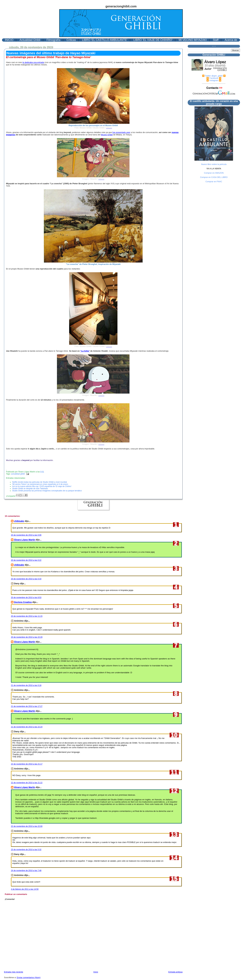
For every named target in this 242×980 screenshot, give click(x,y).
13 (174, 834)
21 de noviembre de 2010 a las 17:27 (27, 706)
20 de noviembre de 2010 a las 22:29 (27, 637)
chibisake (19, 521)
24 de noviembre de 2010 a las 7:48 (26, 871)
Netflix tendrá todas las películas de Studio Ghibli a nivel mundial (40, 482)
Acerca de (231, 40)
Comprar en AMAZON (214, 173)
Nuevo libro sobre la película (214, 164)
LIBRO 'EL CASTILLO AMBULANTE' (105, 40)
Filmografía (53, 40)
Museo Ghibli (107, 135)
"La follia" (85, 351)
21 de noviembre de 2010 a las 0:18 (26, 685)
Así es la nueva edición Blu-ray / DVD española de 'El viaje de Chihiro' (42, 486)
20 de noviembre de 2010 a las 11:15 (27, 616)
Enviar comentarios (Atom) (29, 977)
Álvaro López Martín (25, 540)
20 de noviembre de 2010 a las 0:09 (26, 535)
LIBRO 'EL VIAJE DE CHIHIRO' (153, 40)
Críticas (71, 40)
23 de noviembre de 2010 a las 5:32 (26, 850)
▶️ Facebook (212, 78)
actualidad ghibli (18, 474)
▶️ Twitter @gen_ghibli (212, 76)
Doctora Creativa (23, 602)
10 (174, 735)
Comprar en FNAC (214, 182)
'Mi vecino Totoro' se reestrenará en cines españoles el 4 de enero (40, 484)
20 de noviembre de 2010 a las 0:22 (26, 560)
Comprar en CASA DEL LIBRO (214, 177)
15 (174, 879)
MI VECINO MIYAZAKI (193, 40)
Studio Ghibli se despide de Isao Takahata (30, 489)
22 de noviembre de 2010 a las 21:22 (27, 783)
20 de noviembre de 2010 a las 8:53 (26, 598)
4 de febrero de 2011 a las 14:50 (25, 889)
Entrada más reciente (14, 972)
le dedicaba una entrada (33, 62)
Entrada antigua (175, 972)
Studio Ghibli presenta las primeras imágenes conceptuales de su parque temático (47, 491)
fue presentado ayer (121, 132)
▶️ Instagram (212, 80)
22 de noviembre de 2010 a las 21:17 (27, 764)
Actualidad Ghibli (30, 40)
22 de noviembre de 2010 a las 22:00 (27, 826)
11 (174, 772)
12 (174, 791)
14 (174, 858)
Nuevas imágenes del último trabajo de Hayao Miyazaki (51, 53)
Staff (216, 40)
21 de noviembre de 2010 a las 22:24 (27, 727)
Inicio (96, 972)
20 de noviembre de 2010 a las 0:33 (26, 579)
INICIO (9, 40)
